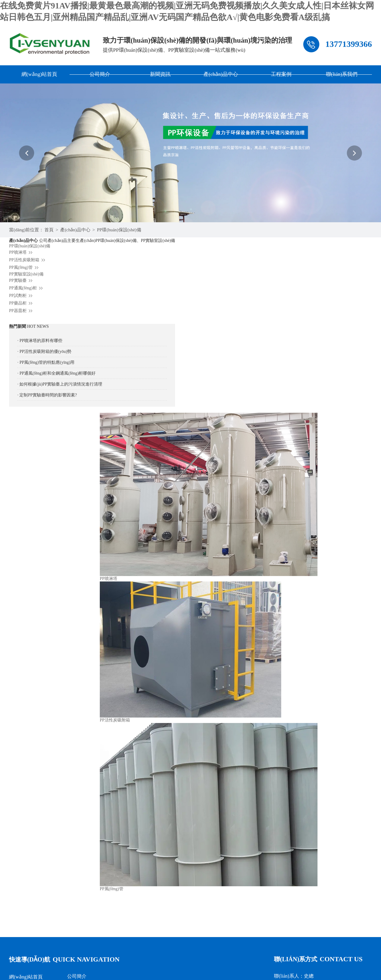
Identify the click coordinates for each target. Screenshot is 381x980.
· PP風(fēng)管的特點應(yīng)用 (46, 362)
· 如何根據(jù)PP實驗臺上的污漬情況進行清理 (60, 384)
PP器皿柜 (22, 311)
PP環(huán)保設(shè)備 (119, 230)
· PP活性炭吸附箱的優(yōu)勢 (44, 352)
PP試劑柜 (22, 296)
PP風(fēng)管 (25, 267)
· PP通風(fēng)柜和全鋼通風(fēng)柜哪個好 (56, 373)
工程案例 (281, 74)
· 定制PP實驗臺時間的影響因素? (47, 395)
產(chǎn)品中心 (221, 74)
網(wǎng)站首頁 (39, 74)
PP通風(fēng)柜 (27, 288)
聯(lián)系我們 (342, 74)
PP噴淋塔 (22, 252)
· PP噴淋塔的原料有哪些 (40, 341)
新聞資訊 (160, 74)
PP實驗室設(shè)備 (26, 274)
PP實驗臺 (22, 280)
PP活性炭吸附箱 (28, 260)
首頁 (49, 230)
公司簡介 (100, 74)
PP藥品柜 (22, 303)
